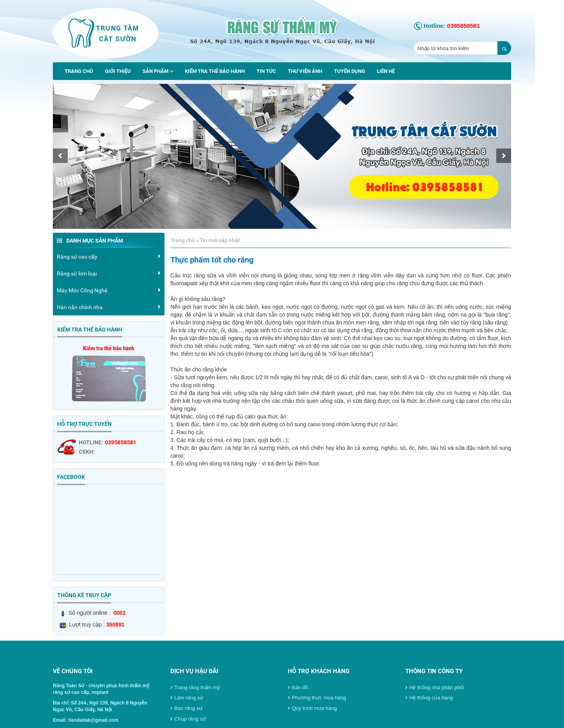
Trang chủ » (185, 240)
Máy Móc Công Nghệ (82, 290)
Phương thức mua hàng (317, 698)
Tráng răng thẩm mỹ (195, 687)
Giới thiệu (118, 71)
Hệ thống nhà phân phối (435, 687)
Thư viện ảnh (305, 71)
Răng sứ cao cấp (77, 257)
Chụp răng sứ (188, 719)
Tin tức (266, 71)
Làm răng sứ (187, 698)
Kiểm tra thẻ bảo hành (109, 348)
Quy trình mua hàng (312, 708)
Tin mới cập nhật (220, 240)
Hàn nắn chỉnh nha (80, 307)
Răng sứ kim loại (77, 273)
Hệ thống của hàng (429, 698)
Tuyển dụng (350, 71)
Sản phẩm (158, 71)
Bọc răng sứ (186, 708)
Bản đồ (298, 687)
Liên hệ (386, 71)
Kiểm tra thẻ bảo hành (215, 71)
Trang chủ (79, 71)
